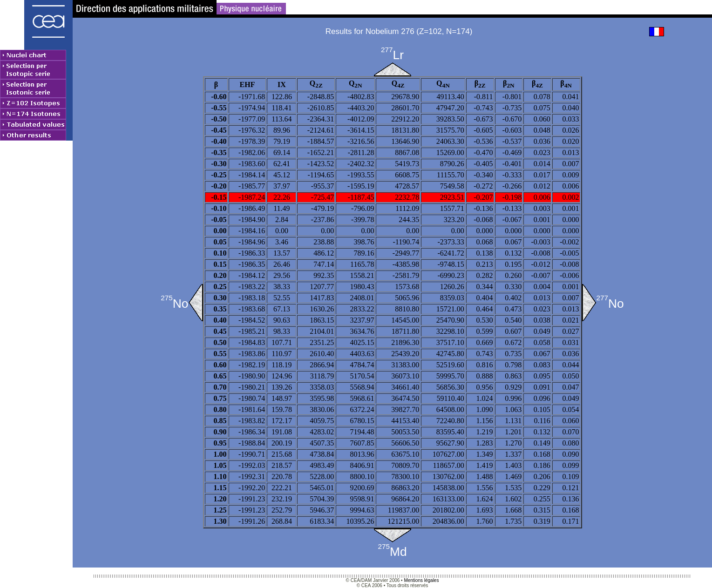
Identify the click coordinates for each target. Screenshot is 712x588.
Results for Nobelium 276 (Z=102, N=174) (399, 31)
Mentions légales (421, 580)
